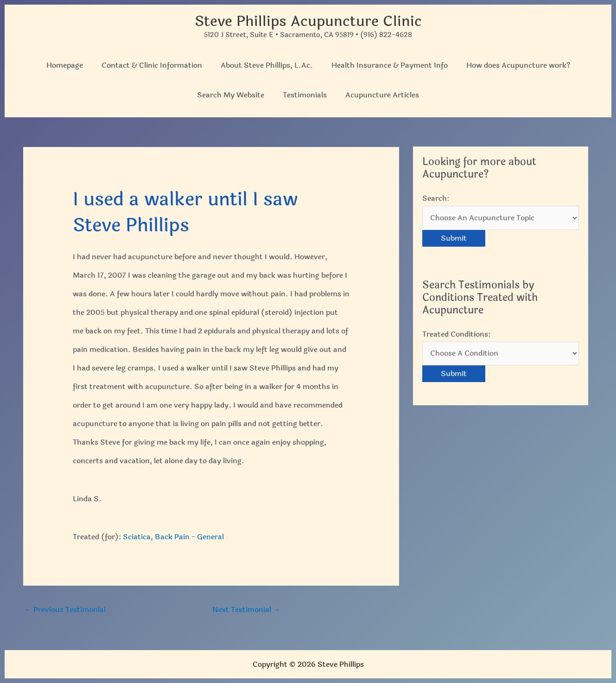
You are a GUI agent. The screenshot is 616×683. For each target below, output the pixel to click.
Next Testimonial (246, 610)
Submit (454, 239)
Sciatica (137, 536)
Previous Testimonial (65, 610)
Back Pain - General (189, 536)
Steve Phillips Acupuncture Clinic (308, 21)
